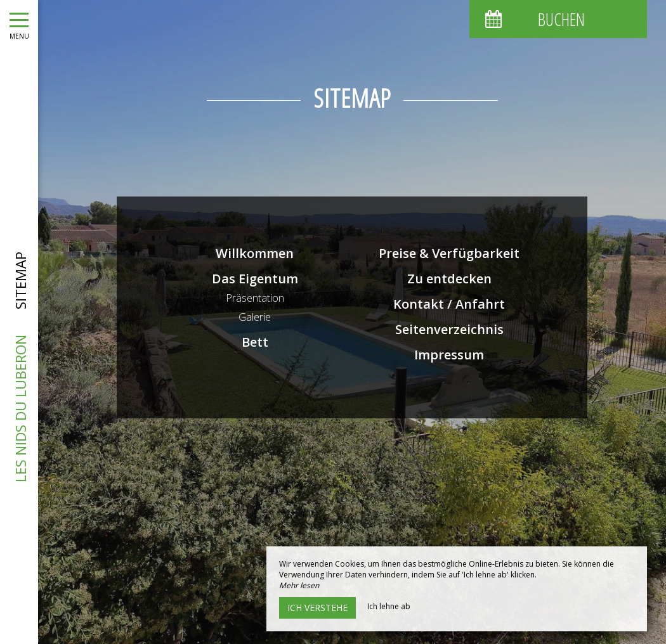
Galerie (255, 317)
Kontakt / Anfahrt (449, 304)
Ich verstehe (317, 608)
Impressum (449, 355)
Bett (255, 342)
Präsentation (255, 298)
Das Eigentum (255, 279)
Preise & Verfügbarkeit (449, 253)
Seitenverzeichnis (449, 329)
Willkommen (255, 253)
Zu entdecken (449, 279)
